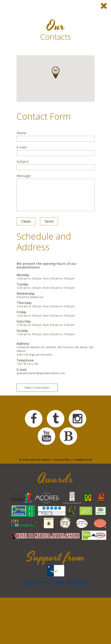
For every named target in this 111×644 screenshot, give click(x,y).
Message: (56, 192)
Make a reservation (37, 388)
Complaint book (83, 460)
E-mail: (56, 151)
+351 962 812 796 (27, 364)
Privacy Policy (62, 460)
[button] (56, 73)
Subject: (56, 165)
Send (49, 221)
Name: (56, 136)
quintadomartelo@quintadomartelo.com (41, 373)
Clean (26, 221)
